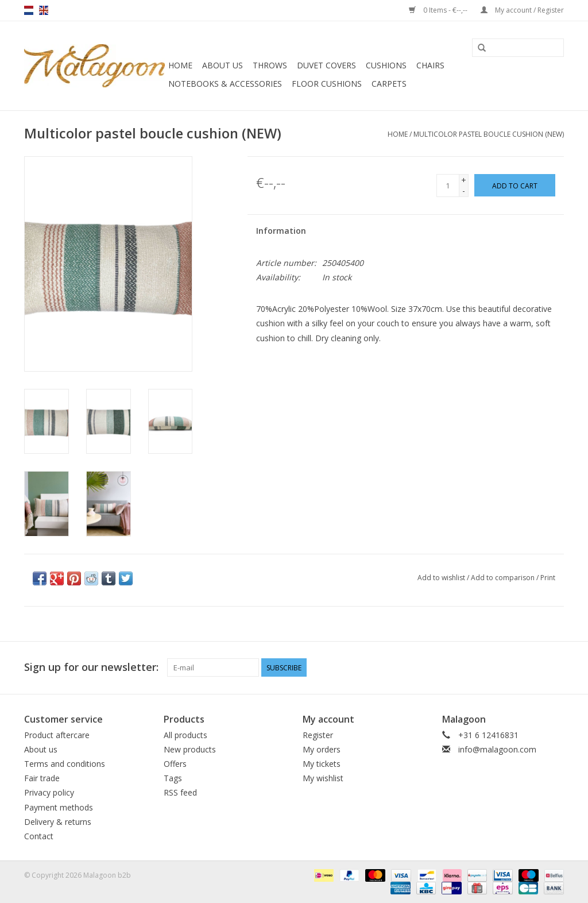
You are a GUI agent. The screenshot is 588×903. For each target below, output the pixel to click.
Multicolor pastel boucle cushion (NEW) (489, 134)
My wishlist (323, 778)
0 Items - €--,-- (439, 10)
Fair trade (42, 778)
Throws (270, 65)
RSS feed (180, 792)
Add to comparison (504, 578)
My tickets (322, 764)
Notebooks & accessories (225, 84)
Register (318, 735)
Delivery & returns (58, 822)
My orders (322, 749)
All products (185, 735)
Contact (39, 836)
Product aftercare (57, 735)
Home (180, 65)
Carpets (389, 84)
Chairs (430, 65)
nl (29, 10)
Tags (173, 778)
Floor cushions (327, 84)
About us (223, 65)
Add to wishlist (441, 578)
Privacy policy (49, 792)
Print (548, 578)
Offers (175, 764)
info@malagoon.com (497, 749)
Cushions (386, 65)
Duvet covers (326, 65)
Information (281, 231)
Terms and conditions (65, 764)
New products (190, 749)
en (44, 10)
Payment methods (59, 807)
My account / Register (522, 10)
